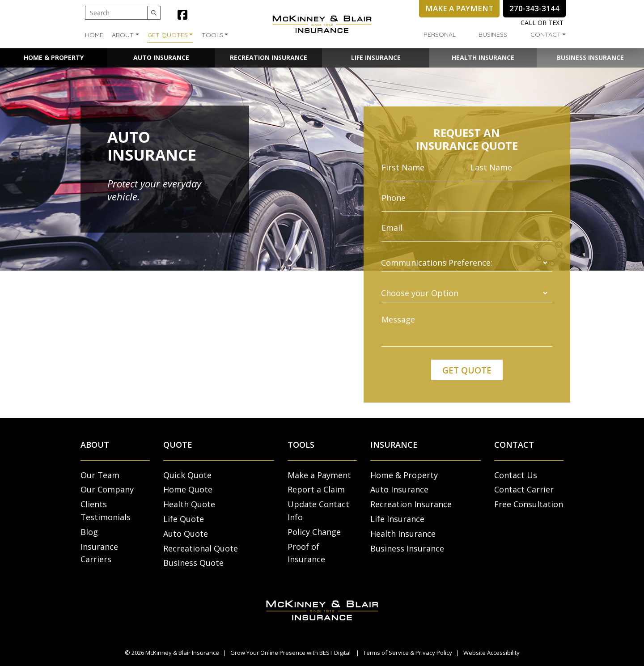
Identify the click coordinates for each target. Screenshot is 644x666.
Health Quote (189, 504)
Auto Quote (186, 534)
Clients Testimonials (106, 511)
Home (94, 35)
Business (493, 34)
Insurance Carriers (99, 553)
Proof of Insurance (306, 553)
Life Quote (184, 519)
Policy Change (314, 532)
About (123, 35)
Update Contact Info (318, 511)
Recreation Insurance (269, 57)
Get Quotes (168, 35)
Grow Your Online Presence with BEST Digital (290, 653)
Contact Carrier (524, 489)
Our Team (100, 475)
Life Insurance (376, 57)
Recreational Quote (201, 548)
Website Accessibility (491, 653)
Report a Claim (316, 489)
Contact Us (516, 475)
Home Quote (188, 489)
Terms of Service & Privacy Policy (408, 653)
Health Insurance (483, 57)
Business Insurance (590, 57)
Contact (546, 34)
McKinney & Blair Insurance (182, 653)
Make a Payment (319, 475)
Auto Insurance (161, 57)
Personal (440, 34)
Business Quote (193, 563)
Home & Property (54, 57)
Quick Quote (187, 475)
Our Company (107, 489)
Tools (212, 35)
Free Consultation (529, 504)
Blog (89, 532)
